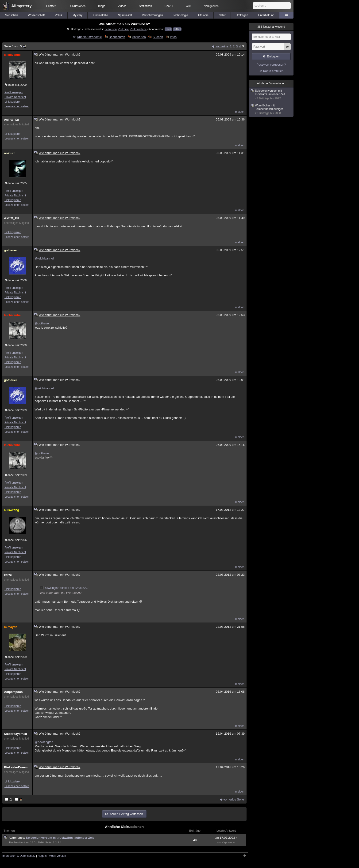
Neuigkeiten (211, 6)
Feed (168, 29)
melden (240, 112)
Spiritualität (125, 15)
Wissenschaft (36, 15)
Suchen (158, 37)
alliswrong (12, 510)
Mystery (77, 15)
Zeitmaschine (139, 29)
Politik (59, 15)
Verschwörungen (152, 15)
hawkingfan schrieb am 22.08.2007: (64, 588)
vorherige (222, 46)
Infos (173, 37)
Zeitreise (123, 29)
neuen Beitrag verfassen (126, 814)
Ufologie (203, 15)
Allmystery (21, 6)
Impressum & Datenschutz (19, 856)
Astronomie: (17, 838)
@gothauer (42, 323)
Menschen (11, 15)
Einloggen (273, 56)
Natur (222, 15)
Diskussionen (77, 6)
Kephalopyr (229, 842)
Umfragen (242, 15)
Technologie (181, 15)
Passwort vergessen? (271, 65)
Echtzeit (51, 6)
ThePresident (17, 842)
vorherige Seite (234, 799)
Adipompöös (13, 692)
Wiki (188, 6)
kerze (8, 575)
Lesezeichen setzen (17, 106)
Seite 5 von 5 (15, 46)
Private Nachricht (15, 97)
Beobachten (117, 37)
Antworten (139, 37)
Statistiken (145, 6)
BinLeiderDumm (16, 767)
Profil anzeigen (14, 92)
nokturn (10, 153)
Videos (122, 6)
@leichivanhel (44, 258)
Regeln (42, 856)
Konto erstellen (273, 71)
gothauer (11, 250)
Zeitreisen (111, 29)
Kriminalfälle (100, 15)
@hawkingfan (44, 742)
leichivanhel (13, 55)
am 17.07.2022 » (226, 838)
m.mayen (11, 627)
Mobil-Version (57, 856)
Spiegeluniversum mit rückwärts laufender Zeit (60, 838)
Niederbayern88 (15, 734)
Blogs (102, 6)
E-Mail (177, 29)
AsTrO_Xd (11, 120)
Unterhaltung (266, 15)
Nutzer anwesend (271, 27)
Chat (169, 6)
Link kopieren (13, 102)
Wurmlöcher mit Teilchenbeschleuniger (271, 109)
